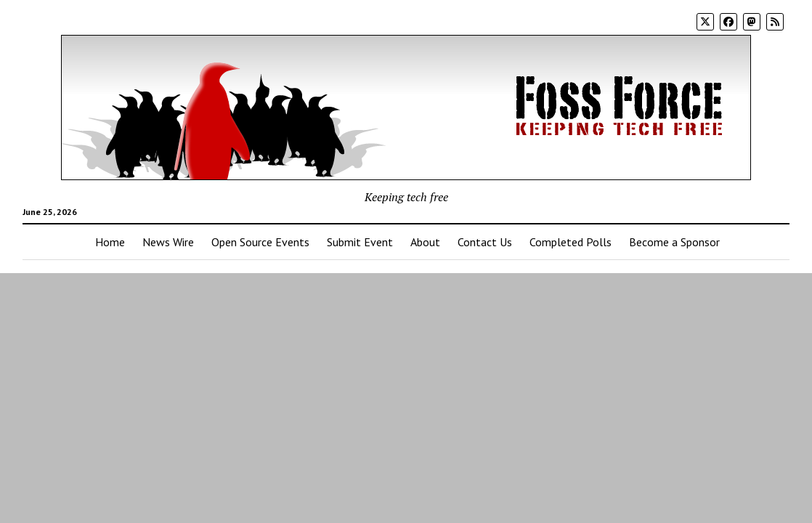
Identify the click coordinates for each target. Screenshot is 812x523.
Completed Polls (571, 242)
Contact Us (485, 242)
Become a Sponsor (674, 242)
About (425, 242)
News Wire (168, 242)
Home (110, 242)
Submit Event (360, 242)
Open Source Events (260, 242)
